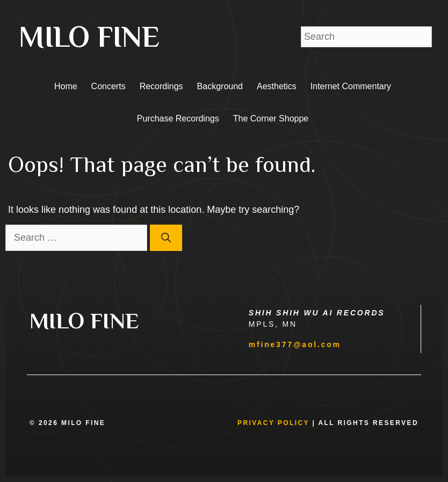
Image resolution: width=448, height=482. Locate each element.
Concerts (109, 86)
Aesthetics (277, 86)
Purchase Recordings (178, 118)
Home (66, 86)
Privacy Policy (273, 423)
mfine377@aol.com (295, 344)
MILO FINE (89, 37)
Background (220, 86)
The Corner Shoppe (271, 118)
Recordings (161, 86)
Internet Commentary (351, 86)
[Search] (166, 238)
